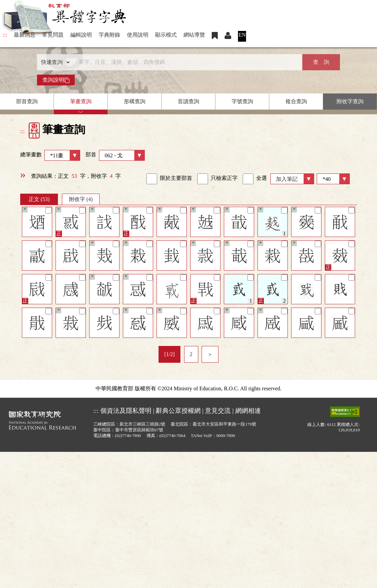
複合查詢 (296, 101)
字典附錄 (109, 35)
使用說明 (138, 35)
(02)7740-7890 (128, 436)
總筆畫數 (50, 155)
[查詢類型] (54, 62)
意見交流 (218, 411)
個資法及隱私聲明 (126, 411)
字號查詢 (242, 101)
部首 (115, 155)
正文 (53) (39, 199)
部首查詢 (27, 101)
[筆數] (333, 179)
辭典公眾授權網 (178, 411)
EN (242, 35)
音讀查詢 (188, 101)
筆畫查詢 (81, 101)
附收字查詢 (350, 101)
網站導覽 (194, 35)
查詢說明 (56, 80)
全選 (255, 179)
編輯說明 (81, 35)
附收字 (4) (81, 199)
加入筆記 (287, 179)
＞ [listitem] (210, 354)
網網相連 (248, 411)
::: (5, 35)
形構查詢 (135, 101)
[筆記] (49, 210)
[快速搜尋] (186, 62)
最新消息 (25, 35)
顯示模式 (166, 35)
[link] (152, 179)
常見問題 (53, 35)
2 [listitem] (191, 354)
